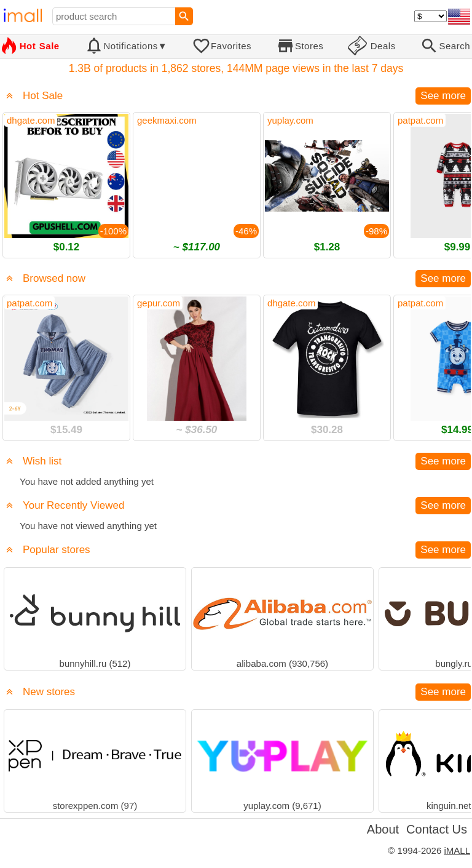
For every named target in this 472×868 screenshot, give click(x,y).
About (383, 829)
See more (443, 96)
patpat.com (420, 120)
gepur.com (159, 303)
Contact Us (437, 829)
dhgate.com (31, 120)
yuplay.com (290, 120)
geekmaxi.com (167, 120)
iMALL (457, 850)
